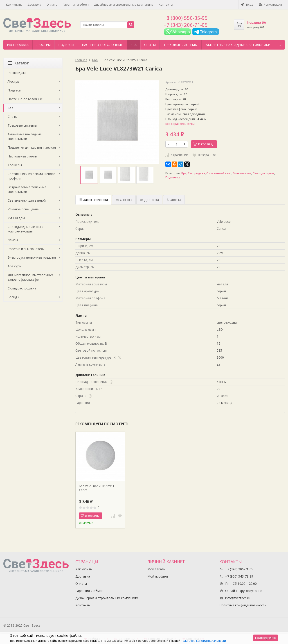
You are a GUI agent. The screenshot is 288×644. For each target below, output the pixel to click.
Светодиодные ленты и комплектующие (26, 229)
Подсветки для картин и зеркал (32, 147)
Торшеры (15, 165)
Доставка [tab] (149, 200)
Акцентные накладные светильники (238, 45)
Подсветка (173, 177)
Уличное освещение (23, 209)
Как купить (14, 5)
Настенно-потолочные (102, 45)
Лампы (13, 240)
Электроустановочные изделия (32, 257)
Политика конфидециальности (243, 605)
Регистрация (270, 5)
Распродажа (18, 45)
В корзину (203, 144)
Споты (150, 45)
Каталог (18, 63)
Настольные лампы (22, 156)
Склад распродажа (22, 288)
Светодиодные (263, 173)
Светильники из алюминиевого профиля (31, 176)
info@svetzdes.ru (238, 598)
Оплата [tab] (174, 200)
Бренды (13, 297)
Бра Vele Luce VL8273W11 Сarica (97, 488)
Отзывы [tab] (124, 200)
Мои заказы (156, 569)
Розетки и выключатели (26, 249)
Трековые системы (181, 45)
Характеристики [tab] (93, 200)
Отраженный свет (219, 173)
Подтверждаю (265, 638)
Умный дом (16, 218)
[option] (89, 175)
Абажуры (15, 266)
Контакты (166, 5)
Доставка (34, 5)
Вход (247, 5)
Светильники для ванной (27, 200)
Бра (134, 45)
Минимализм (242, 173)
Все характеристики (180, 124)
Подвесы (66, 45)
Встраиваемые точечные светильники (27, 189)
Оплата (52, 5)
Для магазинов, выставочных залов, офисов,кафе (30, 277)
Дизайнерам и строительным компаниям (124, 5)
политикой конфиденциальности (203, 641)
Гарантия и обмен (76, 5)
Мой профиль (158, 576)
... (280, 45)
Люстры (44, 45)
